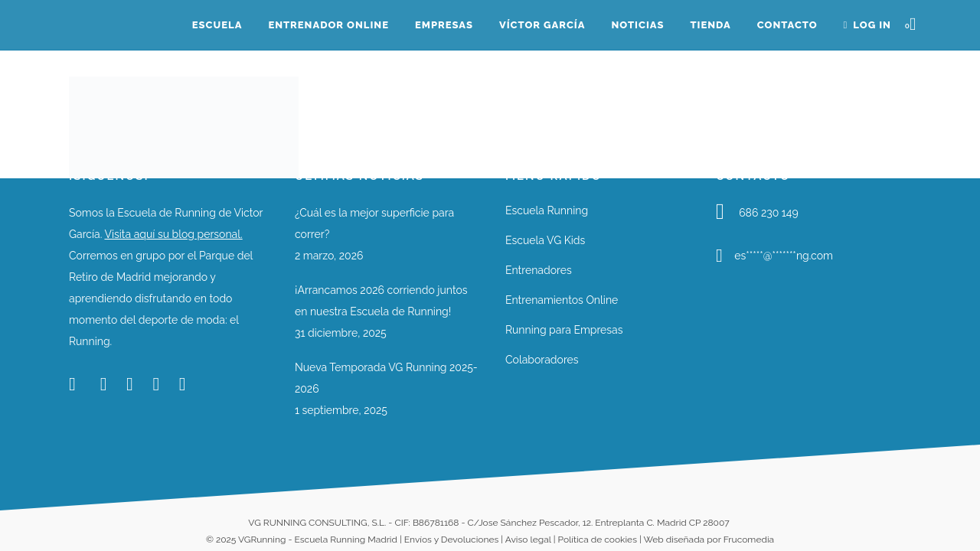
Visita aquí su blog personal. (173, 234)
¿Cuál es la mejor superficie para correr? (374, 223)
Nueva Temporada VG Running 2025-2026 (386, 378)
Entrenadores (539, 270)
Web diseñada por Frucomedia (709, 540)
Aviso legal (528, 540)
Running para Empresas (564, 330)
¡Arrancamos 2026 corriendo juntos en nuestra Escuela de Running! (381, 301)
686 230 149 (769, 213)
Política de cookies (598, 540)
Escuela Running (547, 210)
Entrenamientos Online (562, 300)
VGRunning (262, 540)
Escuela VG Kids (545, 240)
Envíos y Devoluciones (451, 540)
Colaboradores (542, 360)
